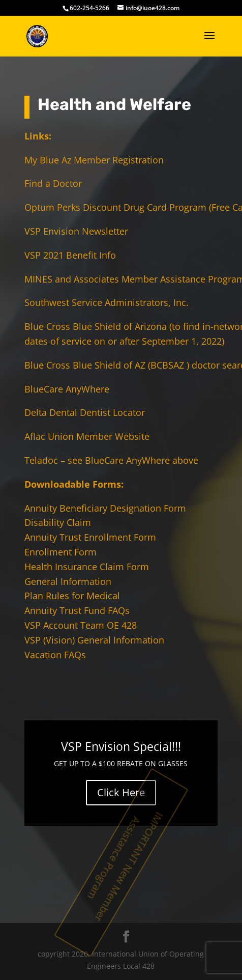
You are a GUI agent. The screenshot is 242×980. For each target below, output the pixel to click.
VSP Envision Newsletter (76, 231)
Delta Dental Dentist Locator (85, 412)
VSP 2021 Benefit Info (70, 255)
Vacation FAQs (55, 655)
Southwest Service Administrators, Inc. (107, 302)
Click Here (121, 792)
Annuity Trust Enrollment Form (90, 537)
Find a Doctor (53, 183)
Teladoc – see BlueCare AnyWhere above (111, 460)
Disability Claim (58, 522)
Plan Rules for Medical (72, 596)
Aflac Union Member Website (87, 436)
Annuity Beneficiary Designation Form (105, 508)
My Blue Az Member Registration (94, 160)
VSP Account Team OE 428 (81, 625)
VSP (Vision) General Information (94, 640)
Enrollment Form (60, 552)
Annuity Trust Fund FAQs (77, 610)
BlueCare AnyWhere (67, 389)
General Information (68, 581)
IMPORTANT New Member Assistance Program (126, 867)
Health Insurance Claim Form (87, 567)
